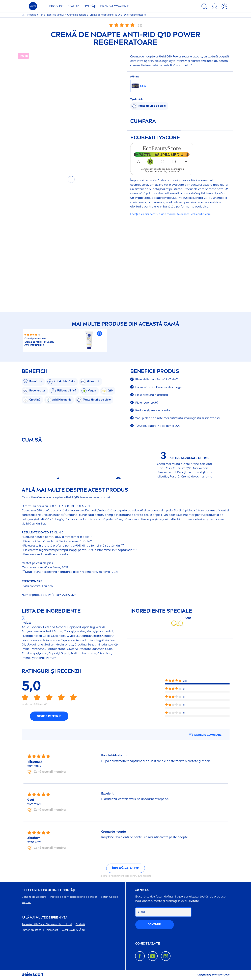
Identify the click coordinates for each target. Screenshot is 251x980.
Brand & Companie (115, 6)
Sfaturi (74, 6)
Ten (42, 15)
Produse (56, 6)
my (142, 890)
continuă (155, 924)
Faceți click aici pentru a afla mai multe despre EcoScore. (171, 214)
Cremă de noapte (77, 15)
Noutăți (90, 6)
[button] (99, 334)
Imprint (26, 902)
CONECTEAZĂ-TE (148, 944)
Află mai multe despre (45, 918)
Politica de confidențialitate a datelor (74, 897)
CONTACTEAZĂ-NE (74, 930)
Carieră (80, 924)
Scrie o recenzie (49, 716)
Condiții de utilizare (34, 897)
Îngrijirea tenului (55, 15)
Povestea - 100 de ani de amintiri (47, 924)
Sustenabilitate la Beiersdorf (40, 930)
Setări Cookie (109, 897)
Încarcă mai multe (125, 868)
